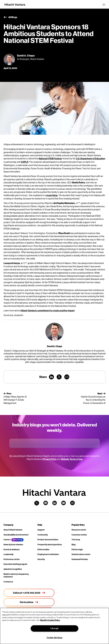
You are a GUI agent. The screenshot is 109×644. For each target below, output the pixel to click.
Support (41, 530)
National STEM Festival (50, 159)
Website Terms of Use (72, 459)
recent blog (52, 195)
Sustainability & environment (16, 535)
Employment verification (48, 554)
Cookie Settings (55, 638)
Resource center (79, 530)
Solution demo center (81, 554)
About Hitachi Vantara (13, 530)
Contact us (8, 582)
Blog (74, 545)
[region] (54, 626)
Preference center (12, 559)
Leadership (9, 554)
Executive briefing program (15, 564)
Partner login (77, 550)
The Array (76, 540)
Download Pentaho (80, 559)
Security (41, 559)
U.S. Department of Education (91, 159)
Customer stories (79, 535)
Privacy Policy (50, 459)
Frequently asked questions (50, 545)
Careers (7, 540)
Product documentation (48, 540)
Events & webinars (12, 550)
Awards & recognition (13, 569)
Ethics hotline (43, 550)
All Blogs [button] (10, 17)
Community (43, 535)
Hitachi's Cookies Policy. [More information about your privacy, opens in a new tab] (50, 620)
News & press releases (13, 545)
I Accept (54, 628)
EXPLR (25, 162)
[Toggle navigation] (104, 5)
